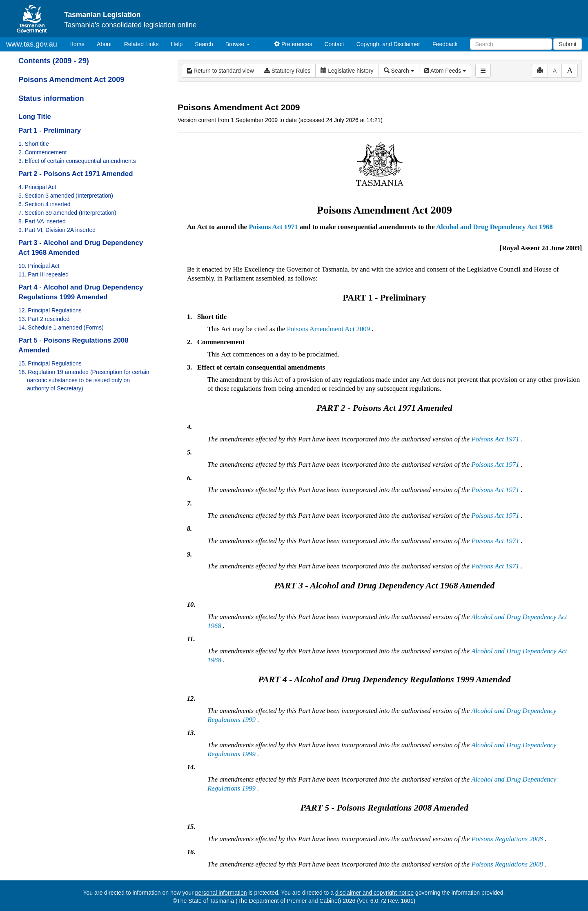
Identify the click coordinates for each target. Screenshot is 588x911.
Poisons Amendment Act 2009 (71, 80)
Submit (568, 44)
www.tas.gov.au (32, 44)
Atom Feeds (445, 71)
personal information (221, 893)
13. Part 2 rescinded (44, 319)
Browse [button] (238, 44)
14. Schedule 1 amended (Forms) (61, 327)
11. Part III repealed (43, 274)
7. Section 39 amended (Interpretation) (67, 213)
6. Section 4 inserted (45, 204)
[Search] (511, 44)
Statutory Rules (287, 71)
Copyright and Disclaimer (388, 44)
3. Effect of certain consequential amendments (77, 161)
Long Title (35, 117)
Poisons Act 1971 (273, 227)
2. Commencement (42, 152)
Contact (334, 44)
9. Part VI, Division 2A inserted (57, 230)
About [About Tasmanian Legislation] (104, 44)
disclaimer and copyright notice (374, 893)
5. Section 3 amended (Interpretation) (66, 196)
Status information (51, 98)
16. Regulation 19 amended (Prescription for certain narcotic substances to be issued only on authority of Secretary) (84, 380)
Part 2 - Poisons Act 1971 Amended (76, 174)
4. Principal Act (37, 187)
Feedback (445, 44)
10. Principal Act (39, 266)
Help (177, 44)
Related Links (141, 44)
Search (204, 44)
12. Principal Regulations (50, 310)
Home (80, 43)
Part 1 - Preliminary (50, 130)
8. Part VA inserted (42, 221)
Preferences (293, 44)
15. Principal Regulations (50, 363)
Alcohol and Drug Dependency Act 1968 (494, 227)
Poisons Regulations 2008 (507, 839)
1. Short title (34, 144)
